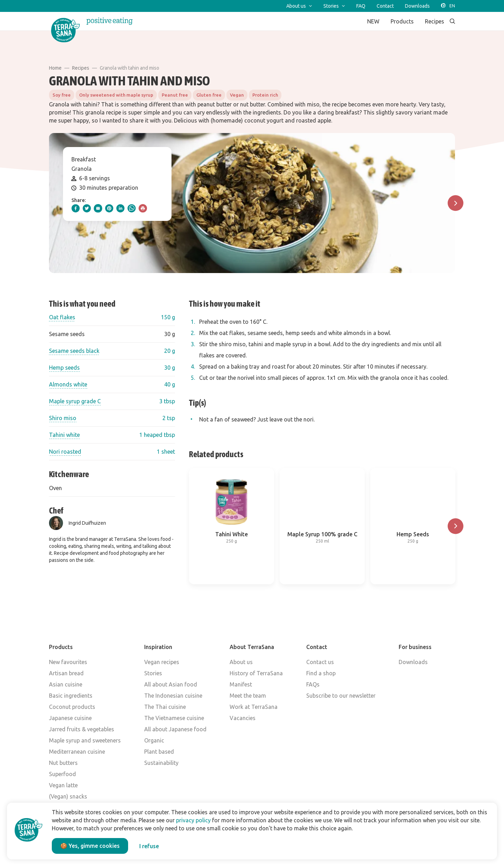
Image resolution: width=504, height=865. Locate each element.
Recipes (81, 68)
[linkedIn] (120, 208)
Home (55, 68)
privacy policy (193, 820)
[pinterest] (109, 208)
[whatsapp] (132, 208)
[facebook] (76, 208)
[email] (98, 208)
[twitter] (87, 208)
